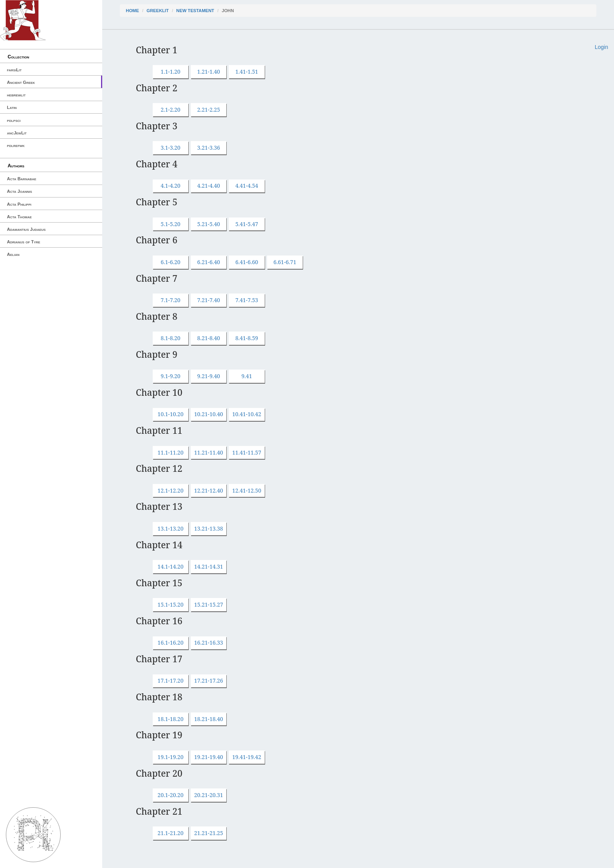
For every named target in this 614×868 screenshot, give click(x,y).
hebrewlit (16, 95)
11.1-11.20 (170, 452)
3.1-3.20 (170, 148)
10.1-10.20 (170, 414)
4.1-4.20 (170, 186)
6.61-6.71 (285, 262)
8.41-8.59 (247, 338)
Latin (12, 107)
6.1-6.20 (170, 262)
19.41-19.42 (247, 757)
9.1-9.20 (170, 376)
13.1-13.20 (170, 528)
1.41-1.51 (247, 72)
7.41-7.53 (247, 300)
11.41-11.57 (247, 452)
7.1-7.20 (170, 300)
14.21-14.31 (209, 566)
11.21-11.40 (209, 452)
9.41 (247, 376)
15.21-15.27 (209, 604)
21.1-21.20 (170, 833)
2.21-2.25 (209, 110)
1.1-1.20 (170, 72)
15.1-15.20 (170, 604)
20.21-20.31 (209, 795)
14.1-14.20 (170, 566)
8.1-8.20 (170, 338)
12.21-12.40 (209, 490)
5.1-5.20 (170, 224)
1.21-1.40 (209, 72)
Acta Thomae (19, 217)
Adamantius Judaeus (26, 229)
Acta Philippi (19, 204)
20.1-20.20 (170, 795)
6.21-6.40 (209, 262)
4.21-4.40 (209, 186)
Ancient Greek (21, 82)
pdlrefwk (16, 145)
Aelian (13, 254)
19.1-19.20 (170, 757)
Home (132, 11)
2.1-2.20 (170, 110)
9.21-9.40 (209, 376)
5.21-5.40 (209, 224)
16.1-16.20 (170, 642)
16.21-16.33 (209, 642)
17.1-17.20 (170, 680)
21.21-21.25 (209, 833)
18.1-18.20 (170, 719)
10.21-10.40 (209, 414)
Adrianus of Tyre (24, 242)
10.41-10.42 (247, 414)
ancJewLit (17, 133)
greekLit (158, 11)
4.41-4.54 (247, 186)
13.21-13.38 (209, 528)
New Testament (195, 11)
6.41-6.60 (247, 262)
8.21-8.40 (209, 338)
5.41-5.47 (247, 224)
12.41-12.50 (247, 490)
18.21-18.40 (209, 719)
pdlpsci (14, 120)
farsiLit (14, 70)
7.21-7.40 (209, 300)
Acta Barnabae (22, 179)
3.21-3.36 (209, 148)
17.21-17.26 (209, 680)
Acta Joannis (20, 191)
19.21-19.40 (209, 757)
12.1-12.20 (170, 490)
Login (601, 47)
